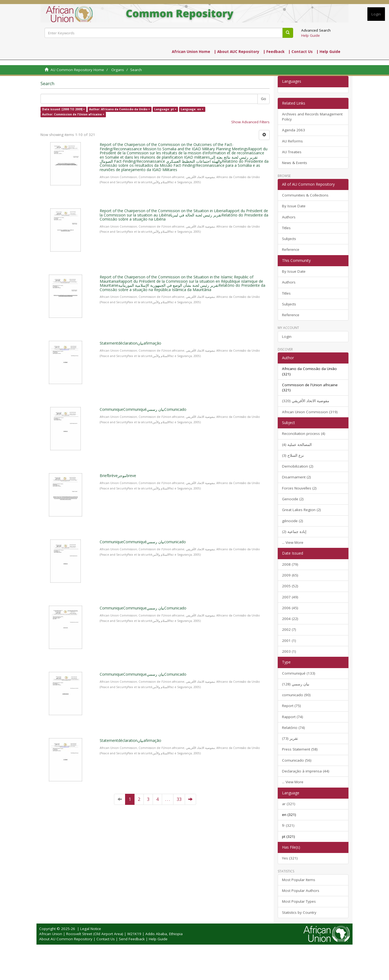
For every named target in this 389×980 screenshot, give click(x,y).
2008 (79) (290, 564)
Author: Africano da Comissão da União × (120, 109)
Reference (291, 249)
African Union (51, 934)
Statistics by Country (299, 912)
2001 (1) (289, 641)
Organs (118, 70)
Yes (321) (290, 858)
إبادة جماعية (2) (294, 532)
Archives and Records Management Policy (312, 117)
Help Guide (311, 35)
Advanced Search (316, 30)
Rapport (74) (293, 717)
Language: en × (192, 109)
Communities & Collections (305, 195)
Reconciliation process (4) (304, 434)
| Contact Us (300, 52)
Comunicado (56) (297, 760)
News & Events (295, 163)
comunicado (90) (296, 695)
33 (179, 799)
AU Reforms (292, 141)
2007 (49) (290, 597)
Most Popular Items (299, 880)
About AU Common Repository (66, 939)
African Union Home (191, 52)
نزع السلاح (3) (293, 455)
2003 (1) (289, 651)
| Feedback (274, 52)
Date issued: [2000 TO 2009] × (63, 109)
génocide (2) (293, 521)
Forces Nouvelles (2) (299, 488)
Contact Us (106, 939)
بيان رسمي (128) (296, 684)
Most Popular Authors (301, 891)
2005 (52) (290, 586)
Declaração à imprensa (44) (306, 771)
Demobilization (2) (298, 466)
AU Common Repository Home (77, 70)
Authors (289, 217)
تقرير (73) (290, 738)
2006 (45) (290, 608)
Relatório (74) (294, 728)
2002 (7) (289, 629)
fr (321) (288, 825)
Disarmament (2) (296, 477)
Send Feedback (132, 939)
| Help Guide (328, 52)
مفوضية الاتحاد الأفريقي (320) (306, 401)
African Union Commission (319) (310, 412)
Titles (286, 228)
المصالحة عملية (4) (297, 445)
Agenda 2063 (294, 130)
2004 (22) (290, 619)
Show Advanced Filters (250, 122)
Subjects (289, 239)
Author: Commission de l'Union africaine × (73, 114)
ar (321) (289, 804)
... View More (293, 542)
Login (287, 336)
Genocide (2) (293, 499)
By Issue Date (294, 206)
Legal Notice (91, 929)
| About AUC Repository (237, 52)
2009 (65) (290, 575)
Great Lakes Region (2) (301, 510)
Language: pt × (165, 109)
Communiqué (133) (299, 673)
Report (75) (291, 706)
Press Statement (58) (300, 749)
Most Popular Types (299, 901)
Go (264, 99)
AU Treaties (292, 152)
